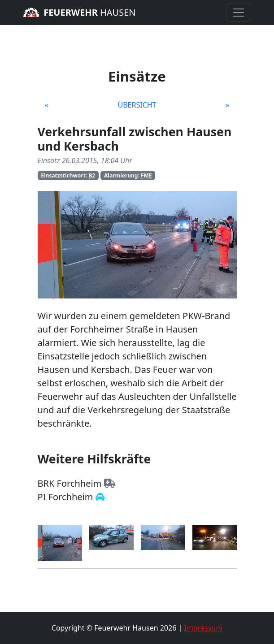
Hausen (80, 12)
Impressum (203, 628)
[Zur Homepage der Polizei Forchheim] (100, 497)
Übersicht (137, 105)
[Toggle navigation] (239, 13)
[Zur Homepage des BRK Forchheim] (110, 483)
